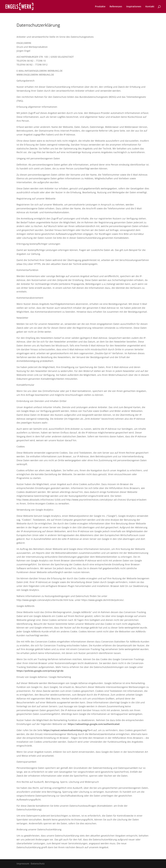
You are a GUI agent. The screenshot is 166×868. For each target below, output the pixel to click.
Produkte (100, 7)
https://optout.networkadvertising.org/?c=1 (68, 730)
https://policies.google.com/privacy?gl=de (40, 671)
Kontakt (150, 7)
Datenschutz (38, 864)
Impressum (23, 864)
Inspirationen (134, 7)
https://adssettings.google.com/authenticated (94, 724)
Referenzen (116, 7)
